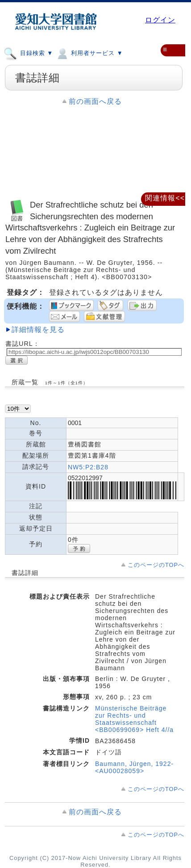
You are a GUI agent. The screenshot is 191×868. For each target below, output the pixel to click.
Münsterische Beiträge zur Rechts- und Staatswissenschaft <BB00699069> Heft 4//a (134, 719)
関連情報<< (165, 198)
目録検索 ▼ (28, 53)
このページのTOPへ (156, 565)
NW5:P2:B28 (88, 467)
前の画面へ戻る (95, 101)
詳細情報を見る (38, 330)
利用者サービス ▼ (89, 53)
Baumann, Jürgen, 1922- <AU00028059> (134, 767)
